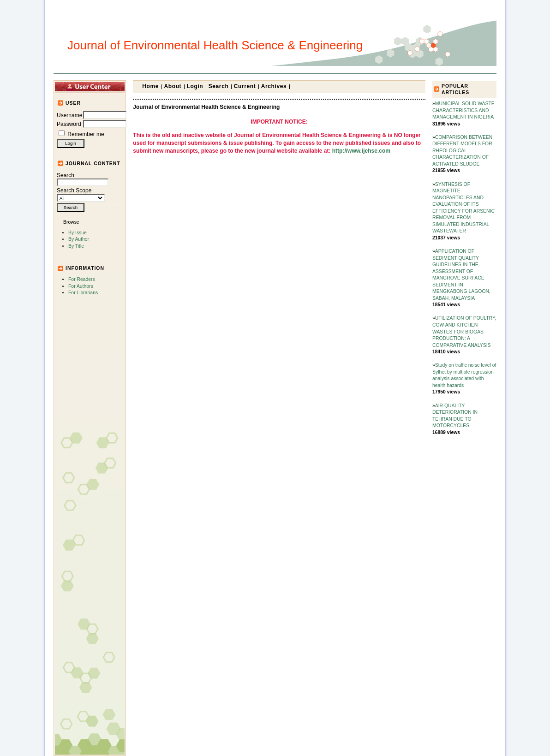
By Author (79, 239)
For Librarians (83, 293)
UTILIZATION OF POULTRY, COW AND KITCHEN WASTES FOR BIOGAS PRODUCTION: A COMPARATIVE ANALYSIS (464, 331)
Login (195, 86)
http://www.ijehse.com (361, 151)
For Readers (82, 279)
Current (245, 86)
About (173, 86)
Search (83, 179)
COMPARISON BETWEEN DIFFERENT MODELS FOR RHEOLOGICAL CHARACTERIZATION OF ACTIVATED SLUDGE (462, 151)
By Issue (78, 233)
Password (69, 124)
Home (150, 86)
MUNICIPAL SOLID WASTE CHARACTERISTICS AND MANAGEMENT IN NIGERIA (463, 110)
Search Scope (81, 194)
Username (69, 115)
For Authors (81, 286)
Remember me (86, 134)
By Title (76, 246)
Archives (274, 86)
